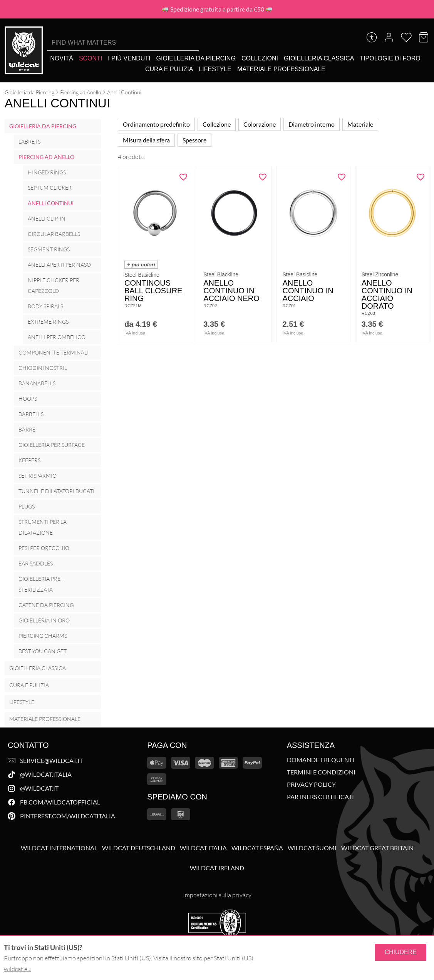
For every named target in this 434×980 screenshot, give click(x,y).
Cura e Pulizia (29, 685)
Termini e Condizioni (321, 772)
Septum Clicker (50, 188)
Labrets (29, 141)
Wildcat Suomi (312, 848)
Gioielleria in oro (44, 620)
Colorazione (260, 124)
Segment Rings (49, 249)
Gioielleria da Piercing (29, 92)
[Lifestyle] (215, 69)
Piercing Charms (43, 636)
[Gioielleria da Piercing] (196, 58)
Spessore (194, 140)
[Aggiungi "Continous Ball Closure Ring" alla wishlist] (183, 177)
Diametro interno (312, 124)
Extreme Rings (48, 322)
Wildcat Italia (203, 848)
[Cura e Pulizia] (169, 69)
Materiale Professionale (45, 719)
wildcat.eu (17, 969)
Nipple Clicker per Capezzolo (54, 285)
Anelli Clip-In (47, 218)
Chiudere (400, 952)
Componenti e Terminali (54, 352)
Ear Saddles (36, 563)
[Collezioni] (260, 58)
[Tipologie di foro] (390, 58)
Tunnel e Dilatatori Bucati (56, 491)
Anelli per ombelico (57, 337)
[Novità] (62, 58)
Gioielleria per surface (52, 445)
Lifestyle (22, 702)
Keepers (29, 460)
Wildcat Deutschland (139, 848)
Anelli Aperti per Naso (59, 265)
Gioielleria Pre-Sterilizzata (40, 584)
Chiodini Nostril (43, 368)
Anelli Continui (51, 203)
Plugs (27, 506)
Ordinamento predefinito (156, 124)
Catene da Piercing (46, 605)
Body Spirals (45, 306)
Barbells (31, 414)
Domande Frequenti (321, 760)
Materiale (360, 124)
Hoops (28, 399)
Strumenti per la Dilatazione (43, 527)
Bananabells (37, 383)
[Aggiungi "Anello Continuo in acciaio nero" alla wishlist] (263, 177)
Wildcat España (257, 848)
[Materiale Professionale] (281, 69)
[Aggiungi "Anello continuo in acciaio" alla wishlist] (342, 177)
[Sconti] (90, 58)
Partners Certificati (320, 797)
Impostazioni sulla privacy (217, 895)
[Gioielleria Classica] (319, 58)
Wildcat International (59, 848)
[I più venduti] (129, 58)
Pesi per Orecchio (44, 548)
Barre (27, 429)
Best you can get (43, 651)
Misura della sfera (146, 140)
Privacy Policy (311, 784)
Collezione (217, 124)
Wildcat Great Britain (377, 848)
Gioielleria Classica (38, 668)
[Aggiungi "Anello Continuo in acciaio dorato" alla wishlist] (421, 177)
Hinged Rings (47, 172)
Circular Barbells (54, 234)
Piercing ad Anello (81, 92)
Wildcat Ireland (217, 868)
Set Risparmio (38, 476)
